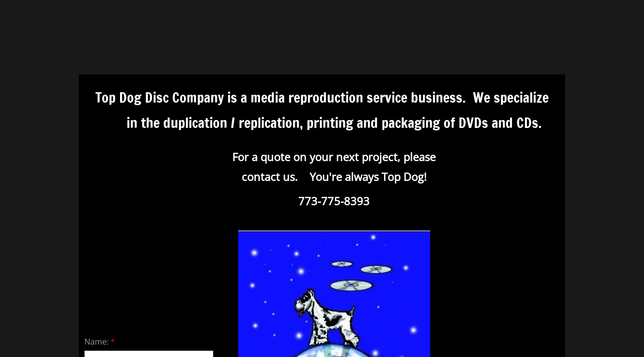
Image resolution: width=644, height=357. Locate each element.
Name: (100, 342)
